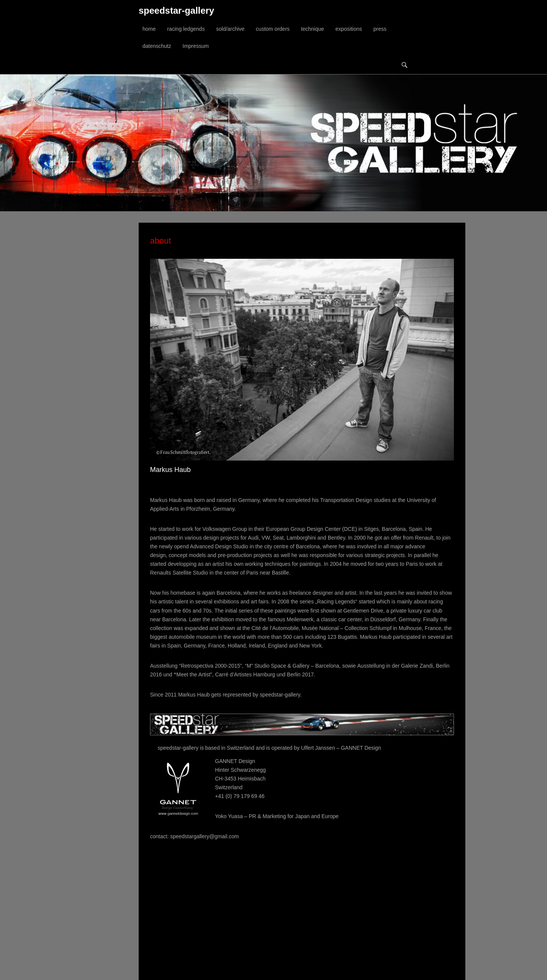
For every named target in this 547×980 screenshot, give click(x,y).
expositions (349, 29)
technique (312, 29)
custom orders (273, 29)
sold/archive (230, 29)
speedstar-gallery (176, 10)
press (380, 29)
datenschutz (157, 46)
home (149, 29)
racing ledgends (186, 29)
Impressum (196, 46)
